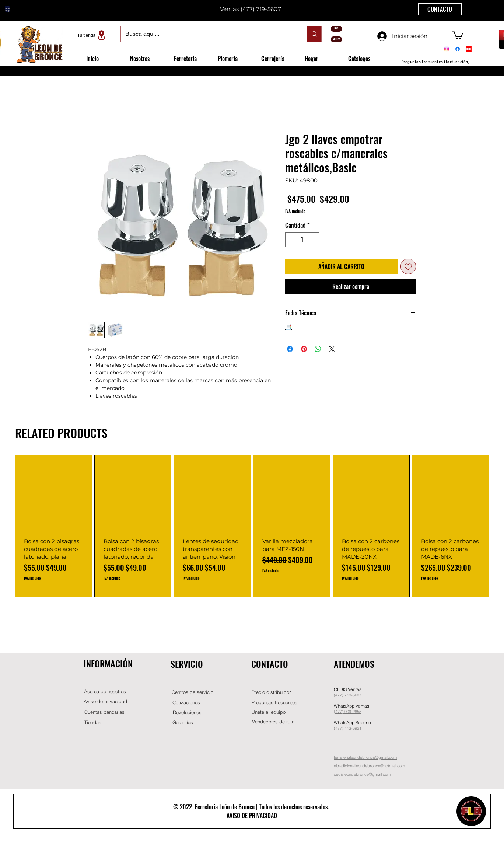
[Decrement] (291, 240)
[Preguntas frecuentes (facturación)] (435, 62)
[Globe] (8, 9)
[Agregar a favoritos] (408, 266)
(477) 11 (341, 728)
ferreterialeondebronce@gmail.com (365, 757)
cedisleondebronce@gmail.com (362, 774)
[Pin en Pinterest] (304, 349)
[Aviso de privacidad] (105, 701)
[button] (458, 34)
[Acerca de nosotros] (105, 692)
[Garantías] (183, 722)
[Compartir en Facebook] (290, 349)
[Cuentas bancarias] (104, 712)
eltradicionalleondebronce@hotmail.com (369, 766)
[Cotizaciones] (186, 703)
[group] (252, 526)
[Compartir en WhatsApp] (318, 349)
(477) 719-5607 (261, 9)
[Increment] (313, 240)
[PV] (336, 29)
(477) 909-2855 (348, 712)
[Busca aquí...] (208, 34)
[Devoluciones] (187, 713)
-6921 (356, 728)
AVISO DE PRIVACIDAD (252, 816)
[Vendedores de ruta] (273, 722)
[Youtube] (469, 49)
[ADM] (336, 39)
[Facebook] (458, 49)
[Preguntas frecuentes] (274, 703)
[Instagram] (447, 49)
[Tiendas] (93, 722)
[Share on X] (332, 349)
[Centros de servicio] (192, 692)
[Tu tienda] (92, 35)
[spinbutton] (302, 240)
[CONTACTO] (440, 9)
